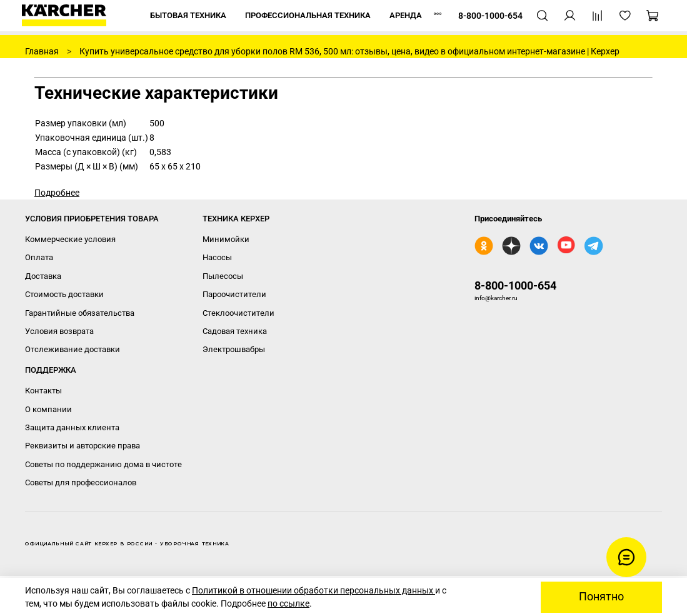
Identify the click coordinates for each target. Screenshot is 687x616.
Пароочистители (234, 294)
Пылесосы (223, 276)
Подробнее (57, 193)
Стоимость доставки (64, 294)
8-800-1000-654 (515, 285)
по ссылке (288, 603)
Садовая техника (235, 331)
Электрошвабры (234, 349)
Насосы (217, 257)
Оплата (39, 257)
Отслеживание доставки (73, 349)
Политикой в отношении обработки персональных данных (313, 590)
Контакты (43, 391)
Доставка (43, 276)
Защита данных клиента (72, 427)
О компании (48, 409)
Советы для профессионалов (81, 482)
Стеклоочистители (238, 313)
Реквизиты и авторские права (83, 446)
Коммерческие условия (70, 239)
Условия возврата (59, 331)
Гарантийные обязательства (80, 313)
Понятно (601, 597)
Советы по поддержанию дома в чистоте (103, 464)
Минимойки (226, 239)
